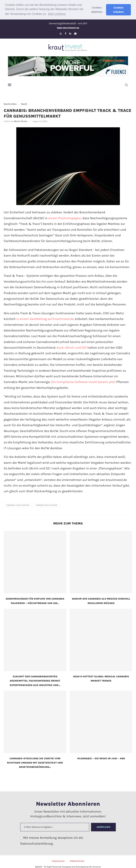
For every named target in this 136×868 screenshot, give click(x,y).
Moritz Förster (21, 121)
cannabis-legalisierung (18, 505)
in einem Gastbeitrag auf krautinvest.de (45, 319)
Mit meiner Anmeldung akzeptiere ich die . (52, 840)
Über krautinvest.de (68, 28)
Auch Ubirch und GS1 (72, 347)
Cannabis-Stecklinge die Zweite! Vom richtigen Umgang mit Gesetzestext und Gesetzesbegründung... (35, 763)
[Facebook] (65, 33)
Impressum (58, 861)
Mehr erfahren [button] (57, 14)
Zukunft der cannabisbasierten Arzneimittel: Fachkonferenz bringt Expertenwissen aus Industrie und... (35, 681)
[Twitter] (61, 33)
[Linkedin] (70, 33)
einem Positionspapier (65, 218)
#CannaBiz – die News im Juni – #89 (101, 758)
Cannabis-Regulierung (46, 505)
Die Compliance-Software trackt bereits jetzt (83, 382)
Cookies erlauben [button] (118, 10)
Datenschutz (77, 861)
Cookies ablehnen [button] (97, 10)
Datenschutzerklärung (37, 843)
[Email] (75, 33)
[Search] (126, 85)
